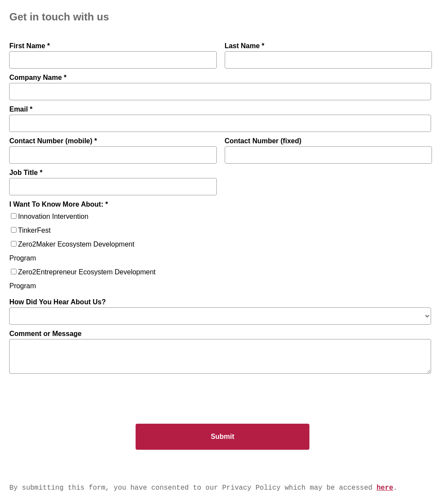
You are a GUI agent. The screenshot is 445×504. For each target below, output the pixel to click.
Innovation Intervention (53, 216)
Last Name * (245, 46)
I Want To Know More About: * (58, 204)
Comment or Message (45, 334)
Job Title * (26, 173)
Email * (21, 109)
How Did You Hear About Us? (57, 302)
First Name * (29, 46)
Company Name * (38, 77)
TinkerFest (34, 230)
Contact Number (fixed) (263, 141)
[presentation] (73, 394)
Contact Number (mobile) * (53, 141)
